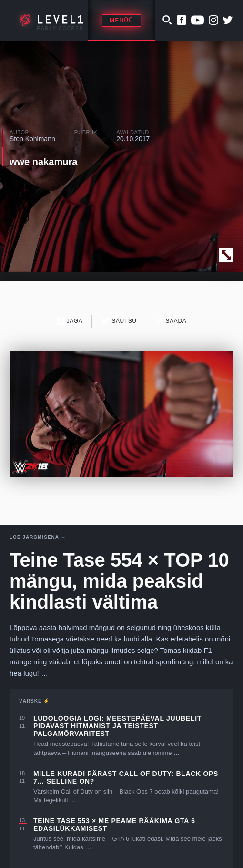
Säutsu (119, 321)
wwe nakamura (43, 162)
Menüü (121, 21)
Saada (171, 321)
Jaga (70, 321)
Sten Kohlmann (32, 139)
